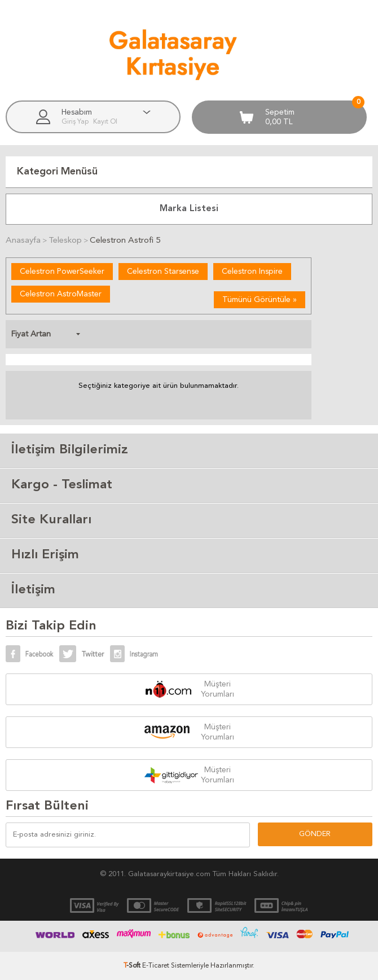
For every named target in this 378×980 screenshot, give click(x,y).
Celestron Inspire (252, 272)
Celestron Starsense (163, 272)
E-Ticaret (156, 966)
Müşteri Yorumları (217, 689)
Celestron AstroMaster (61, 294)
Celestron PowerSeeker (62, 272)
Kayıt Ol (105, 122)
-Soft (133, 966)
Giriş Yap (76, 122)
